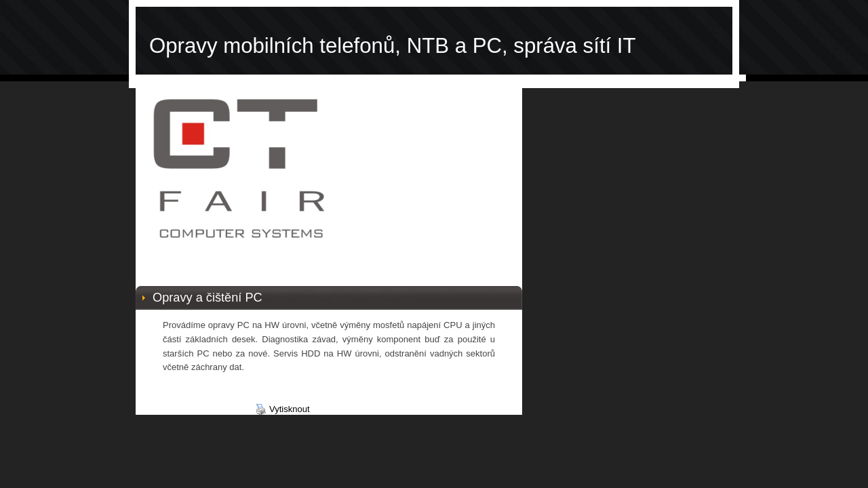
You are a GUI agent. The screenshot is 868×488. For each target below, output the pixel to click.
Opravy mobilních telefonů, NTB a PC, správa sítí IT (393, 46)
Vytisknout (283, 409)
